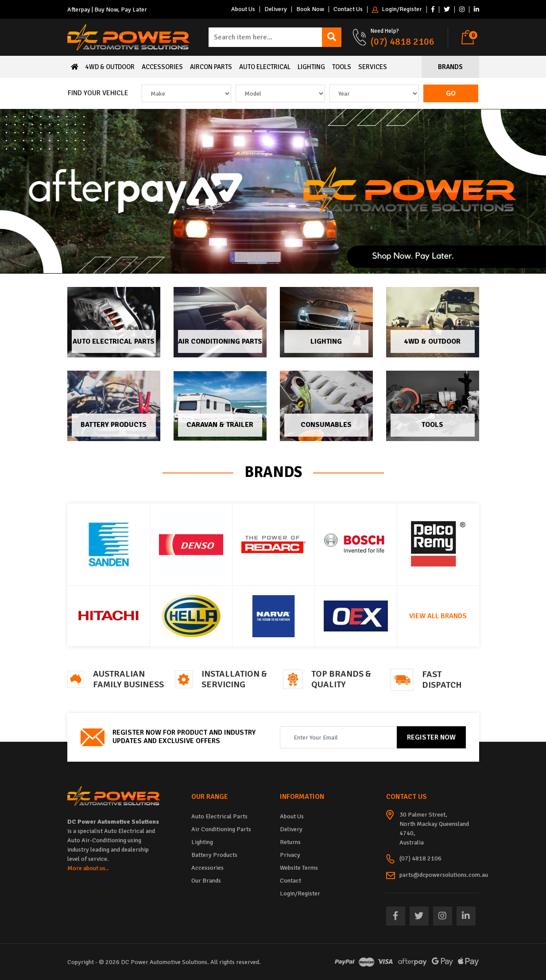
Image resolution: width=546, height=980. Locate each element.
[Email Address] (339, 737)
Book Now (310, 9)
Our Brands (206, 881)
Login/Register (397, 10)
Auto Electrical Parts (114, 341)
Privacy (290, 855)
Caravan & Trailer (220, 425)
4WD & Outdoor (110, 67)
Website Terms (299, 868)
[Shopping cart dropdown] (470, 37)
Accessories (162, 67)
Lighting (311, 67)
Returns (290, 842)
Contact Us (348, 9)
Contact (290, 881)
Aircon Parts (211, 67)
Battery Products (114, 425)
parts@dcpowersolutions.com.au (444, 875)
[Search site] (332, 37)
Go (451, 93)
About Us (243, 9)
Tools (342, 67)
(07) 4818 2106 (403, 41)
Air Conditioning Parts (220, 341)
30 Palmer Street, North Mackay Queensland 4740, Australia (434, 829)
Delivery (276, 9)
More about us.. (88, 868)
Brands (450, 67)
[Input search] (265, 37)
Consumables (326, 425)
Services (373, 67)
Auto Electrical (265, 67)
